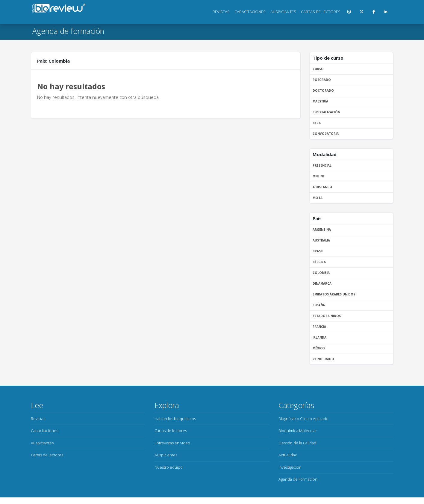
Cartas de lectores (321, 12)
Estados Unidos (327, 316)
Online (319, 176)
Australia (321, 240)
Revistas (221, 12)
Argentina (322, 230)
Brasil (318, 251)
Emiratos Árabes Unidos (334, 294)
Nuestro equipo (169, 467)
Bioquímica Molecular (298, 431)
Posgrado (322, 80)
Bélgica (319, 262)
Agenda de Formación (298, 479)
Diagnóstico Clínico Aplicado (303, 419)
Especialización (326, 112)
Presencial (322, 165)
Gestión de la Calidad (297, 443)
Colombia (321, 273)
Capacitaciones (250, 12)
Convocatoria (326, 134)
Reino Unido (323, 359)
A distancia (322, 187)
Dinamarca (322, 283)
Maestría (320, 101)
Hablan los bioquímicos (175, 419)
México (319, 348)
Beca (317, 123)
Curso (318, 69)
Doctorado (323, 90)
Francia (319, 327)
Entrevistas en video (172, 443)
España (319, 305)
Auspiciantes (283, 12)
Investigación (290, 467)
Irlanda (319, 337)
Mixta (318, 198)
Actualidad (288, 455)
